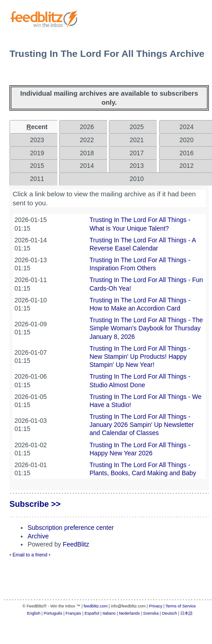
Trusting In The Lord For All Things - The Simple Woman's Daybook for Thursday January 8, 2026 (146, 328)
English (34, 613)
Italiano (109, 613)
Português (53, 613)
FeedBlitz (76, 544)
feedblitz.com (96, 606)
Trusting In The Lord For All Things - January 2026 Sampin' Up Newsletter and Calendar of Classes (142, 425)
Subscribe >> (35, 504)
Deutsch (169, 613)
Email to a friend (30, 555)
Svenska (151, 613)
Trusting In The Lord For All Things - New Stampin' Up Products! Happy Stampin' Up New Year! (140, 357)
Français (73, 613)
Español (92, 613)
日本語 (186, 613)
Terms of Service (181, 606)
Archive (38, 536)
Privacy (155, 606)
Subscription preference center (71, 528)
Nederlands (129, 613)
